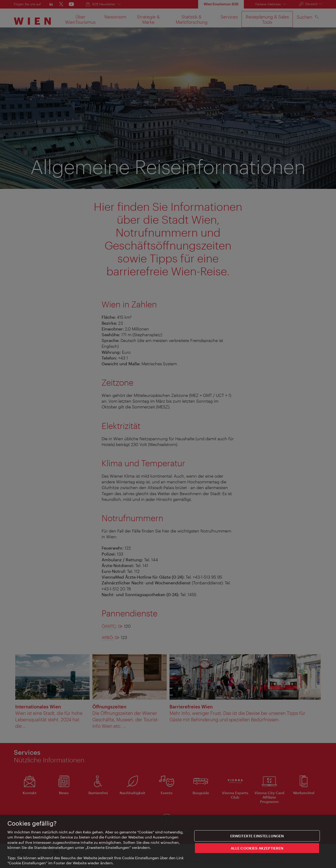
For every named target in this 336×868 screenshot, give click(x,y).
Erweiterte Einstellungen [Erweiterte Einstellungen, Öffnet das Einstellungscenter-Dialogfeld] (257, 837)
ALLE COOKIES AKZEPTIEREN (257, 850)
